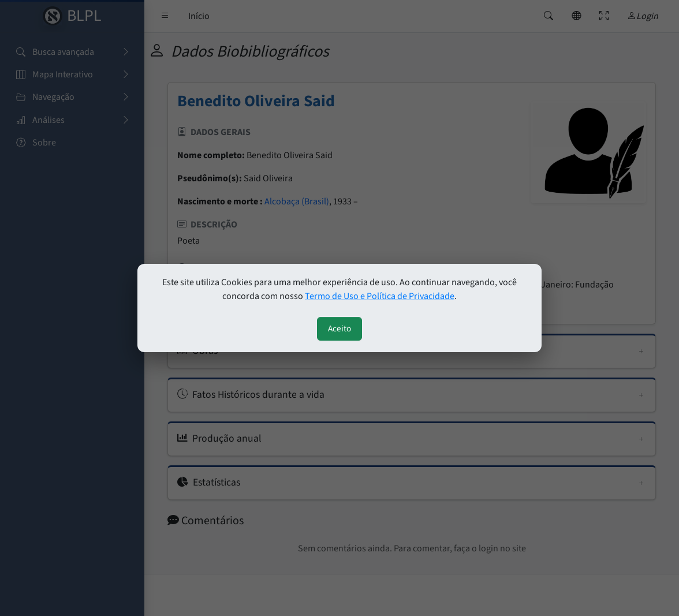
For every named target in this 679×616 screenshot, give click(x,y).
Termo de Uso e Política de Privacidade (380, 296)
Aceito (339, 328)
